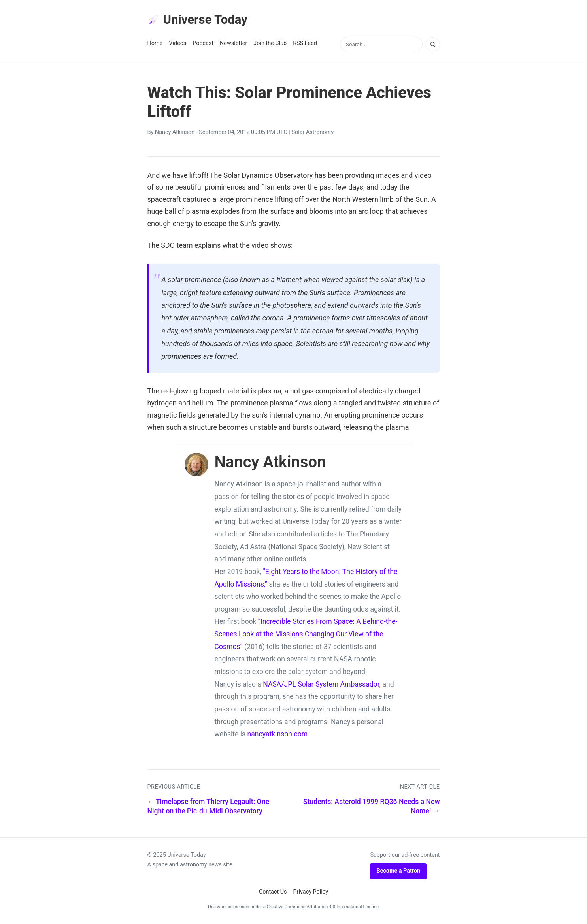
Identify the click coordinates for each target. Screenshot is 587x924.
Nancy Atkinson (175, 133)
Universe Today (199, 20)
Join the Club (270, 44)
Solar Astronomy (312, 133)
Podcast (203, 44)
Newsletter (233, 44)
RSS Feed (305, 44)
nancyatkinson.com (277, 735)
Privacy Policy (311, 892)
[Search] (433, 45)
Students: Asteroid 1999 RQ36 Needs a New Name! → (372, 807)
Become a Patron (398, 872)
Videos (177, 44)
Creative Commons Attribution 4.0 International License (323, 907)
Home (155, 44)
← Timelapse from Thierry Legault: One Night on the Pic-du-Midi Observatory (209, 807)
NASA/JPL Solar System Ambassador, (322, 685)
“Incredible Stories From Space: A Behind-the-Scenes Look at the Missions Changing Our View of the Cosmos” (306, 635)
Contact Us (273, 892)
